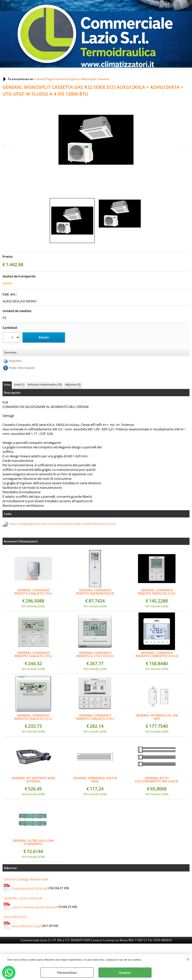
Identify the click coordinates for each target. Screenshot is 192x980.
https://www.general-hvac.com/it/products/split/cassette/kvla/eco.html (62, 524)
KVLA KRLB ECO (15, 917)
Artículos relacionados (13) (45, 384)
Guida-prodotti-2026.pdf (30, 888)
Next (186, 147)
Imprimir (15, 361)
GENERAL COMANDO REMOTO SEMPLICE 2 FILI (157, 592)
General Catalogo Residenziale (26, 879)
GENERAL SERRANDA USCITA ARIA (95, 780)
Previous (6, 147)
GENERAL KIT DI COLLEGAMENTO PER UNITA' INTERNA (157, 780)
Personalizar (67, 973)
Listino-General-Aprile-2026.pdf (35, 907)
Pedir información (22, 368)
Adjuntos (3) (73, 384)
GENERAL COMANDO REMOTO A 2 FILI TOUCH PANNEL (95, 654)
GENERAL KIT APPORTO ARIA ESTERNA (33, 780)
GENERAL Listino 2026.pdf (23, 898)
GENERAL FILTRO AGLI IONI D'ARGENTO (33, 842)
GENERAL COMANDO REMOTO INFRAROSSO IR (95, 592)
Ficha (7, 385)
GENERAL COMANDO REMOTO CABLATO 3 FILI (33, 717)
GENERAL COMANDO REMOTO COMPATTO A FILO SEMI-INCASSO (157, 654)
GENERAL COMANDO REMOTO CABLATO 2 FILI (33, 654)
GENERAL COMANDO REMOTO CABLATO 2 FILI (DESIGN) (33, 592)
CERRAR (188, 959)
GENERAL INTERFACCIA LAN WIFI (157, 717)
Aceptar (125, 973)
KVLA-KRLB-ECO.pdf (26, 926)
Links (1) (19, 384)
